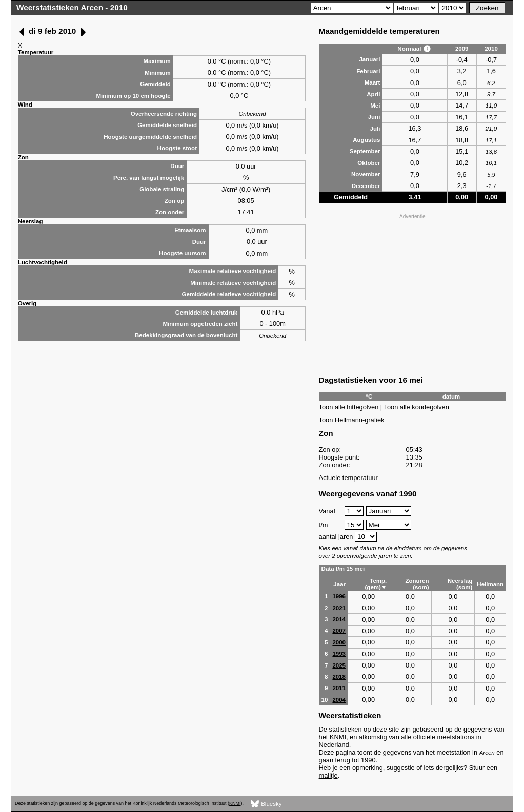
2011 (339, 688)
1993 (339, 654)
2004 (339, 700)
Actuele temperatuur (348, 478)
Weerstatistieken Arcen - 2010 (72, 7)
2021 (339, 608)
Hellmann (490, 584)
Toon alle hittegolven (349, 407)
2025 (339, 665)
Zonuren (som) (417, 584)
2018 (339, 677)
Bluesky (266, 804)
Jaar (339, 584)
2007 (339, 631)
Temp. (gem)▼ (376, 584)
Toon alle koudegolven (417, 407)
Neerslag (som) (460, 584)
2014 (339, 619)
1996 (339, 596)
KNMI (235, 803)
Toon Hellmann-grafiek (352, 420)
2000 (339, 642)
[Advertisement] (413, 294)
